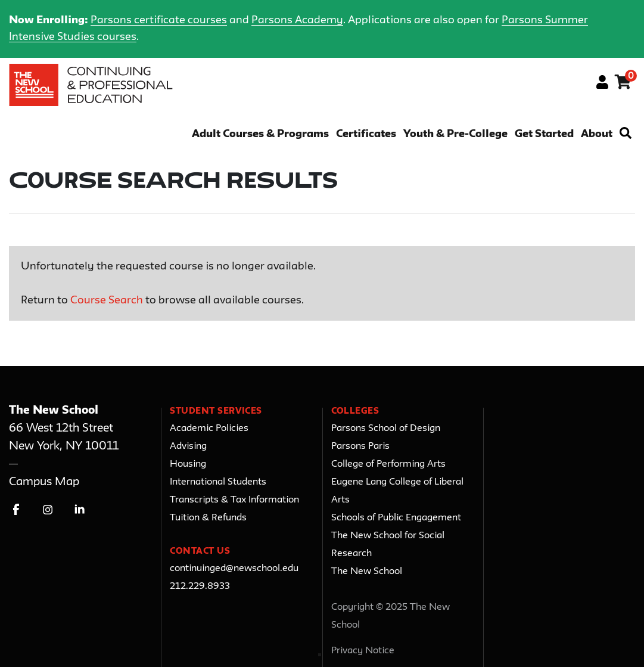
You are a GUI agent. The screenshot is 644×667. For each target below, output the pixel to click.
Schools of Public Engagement (396, 518)
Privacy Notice (363, 651)
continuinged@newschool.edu (234, 569)
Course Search (107, 300)
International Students (218, 482)
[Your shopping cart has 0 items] (623, 84)
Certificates (366, 134)
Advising (188, 446)
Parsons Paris (360, 446)
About (597, 134)
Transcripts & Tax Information (234, 500)
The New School (367, 572)
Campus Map (44, 482)
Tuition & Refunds (208, 518)
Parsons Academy (297, 20)
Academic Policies (209, 429)
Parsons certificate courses (159, 20)
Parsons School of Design (386, 429)
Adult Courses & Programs (260, 134)
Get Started (544, 134)
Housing (188, 464)
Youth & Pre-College (455, 134)
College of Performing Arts (388, 464)
